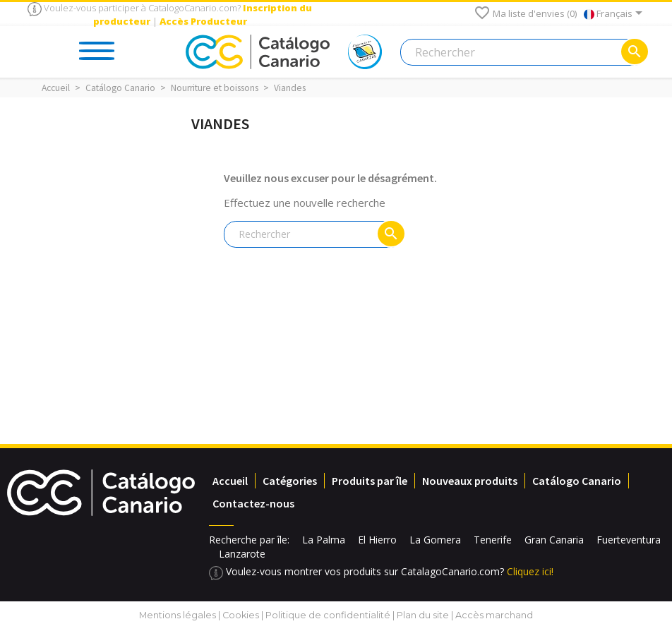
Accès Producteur (203, 21)
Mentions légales (178, 615)
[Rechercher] (524, 52)
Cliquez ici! (530, 571)
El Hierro (377, 540)
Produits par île (370, 481)
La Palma (324, 540)
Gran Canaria (554, 540)
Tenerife (493, 540)
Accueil (230, 481)
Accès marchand (494, 615)
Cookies (241, 615)
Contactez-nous (253, 503)
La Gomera (435, 540)
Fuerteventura (629, 540)
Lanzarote (242, 554)
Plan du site (423, 615)
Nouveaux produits (470, 481)
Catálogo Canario (577, 481)
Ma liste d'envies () (525, 13)
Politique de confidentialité (328, 615)
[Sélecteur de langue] (616, 14)
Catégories (290, 481)
